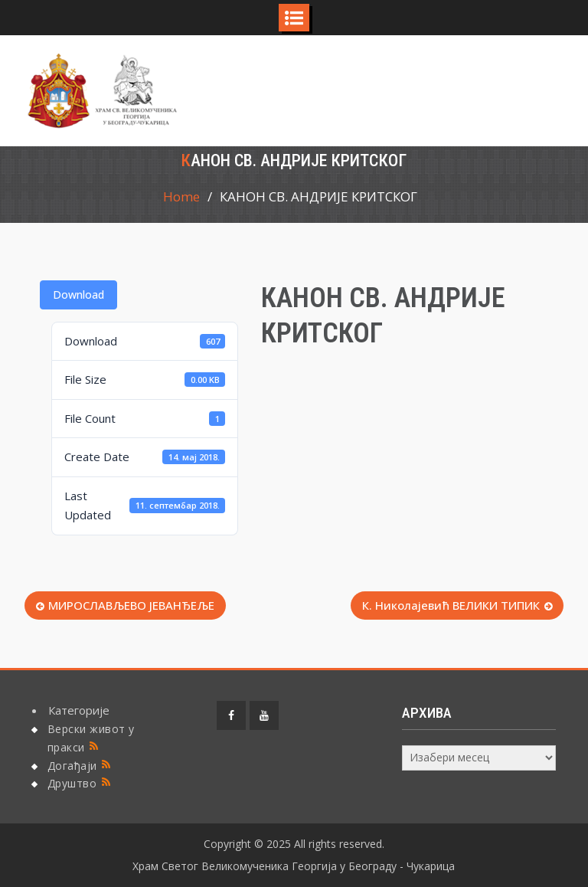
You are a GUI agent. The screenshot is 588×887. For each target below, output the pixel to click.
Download (78, 295)
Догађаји (72, 766)
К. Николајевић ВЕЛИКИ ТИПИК (451, 605)
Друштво (72, 783)
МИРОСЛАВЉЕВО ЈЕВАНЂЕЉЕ (131, 605)
